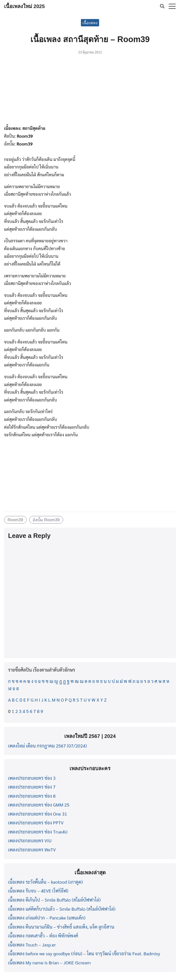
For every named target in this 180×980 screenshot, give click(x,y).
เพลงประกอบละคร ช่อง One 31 (38, 814)
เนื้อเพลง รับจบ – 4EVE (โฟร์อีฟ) (38, 891)
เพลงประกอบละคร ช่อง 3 (32, 778)
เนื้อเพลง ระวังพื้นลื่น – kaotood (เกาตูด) (45, 882)
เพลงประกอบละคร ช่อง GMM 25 (39, 805)
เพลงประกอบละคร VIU (30, 840)
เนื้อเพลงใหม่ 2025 (24, 6)
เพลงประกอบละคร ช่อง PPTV (36, 823)
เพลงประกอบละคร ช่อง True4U (38, 832)
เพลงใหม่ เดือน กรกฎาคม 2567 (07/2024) (47, 746)
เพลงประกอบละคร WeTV (32, 849)
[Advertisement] (90, 91)
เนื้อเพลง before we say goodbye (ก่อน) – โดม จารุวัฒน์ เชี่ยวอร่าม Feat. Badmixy (84, 953)
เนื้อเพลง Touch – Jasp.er (32, 945)
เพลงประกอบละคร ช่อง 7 (32, 787)
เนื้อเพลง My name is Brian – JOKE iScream (49, 962)
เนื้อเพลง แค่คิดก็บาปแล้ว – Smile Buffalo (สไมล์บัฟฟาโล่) (62, 909)
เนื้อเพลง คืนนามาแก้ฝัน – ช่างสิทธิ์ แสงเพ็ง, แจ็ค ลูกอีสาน (61, 927)
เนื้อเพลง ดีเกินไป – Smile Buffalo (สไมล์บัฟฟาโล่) (54, 900)
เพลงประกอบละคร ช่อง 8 (32, 796)
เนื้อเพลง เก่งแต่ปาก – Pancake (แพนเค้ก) (47, 918)
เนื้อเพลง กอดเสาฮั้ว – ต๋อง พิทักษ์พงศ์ (43, 935)
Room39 (15, 520)
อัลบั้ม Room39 (46, 520)
